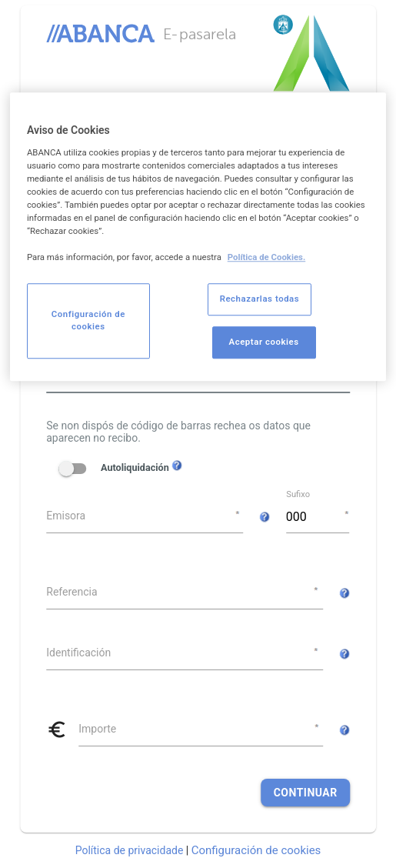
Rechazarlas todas (260, 299)
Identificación (78, 653)
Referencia (72, 592)
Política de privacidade (130, 850)
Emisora (66, 516)
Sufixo (298, 494)
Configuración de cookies (256, 850)
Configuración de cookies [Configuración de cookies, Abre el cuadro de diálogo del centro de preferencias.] (88, 321)
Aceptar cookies (264, 342)
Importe (97, 729)
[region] (198, 237)
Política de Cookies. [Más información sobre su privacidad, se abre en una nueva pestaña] (267, 258)
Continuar (306, 793)
